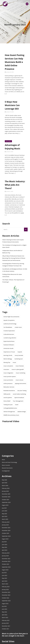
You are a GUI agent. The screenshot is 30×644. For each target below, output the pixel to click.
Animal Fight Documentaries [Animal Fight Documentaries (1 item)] (11, 317)
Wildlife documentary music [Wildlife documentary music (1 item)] (11, 415)
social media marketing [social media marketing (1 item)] (19, 394)
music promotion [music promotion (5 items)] (8, 380)
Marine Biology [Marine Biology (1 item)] (8, 359)
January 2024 (5, 556)
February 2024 (6, 553)
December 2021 (6, 626)
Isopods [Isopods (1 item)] (20, 352)
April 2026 (5, 483)
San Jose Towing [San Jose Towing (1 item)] (22, 390)
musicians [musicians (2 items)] (6, 369)
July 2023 (4, 573)
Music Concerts (6, 465)
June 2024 (4, 545)
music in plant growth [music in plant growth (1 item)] (18, 369)
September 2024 (6, 536)
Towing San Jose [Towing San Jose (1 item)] (8, 405)
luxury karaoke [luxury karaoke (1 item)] (19, 355)
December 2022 (6, 592)
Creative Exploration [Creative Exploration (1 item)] (9, 331)
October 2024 (5, 533)
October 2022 (5, 598)
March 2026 (5, 486)
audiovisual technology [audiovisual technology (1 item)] (10, 324)
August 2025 (5, 505)
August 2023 (5, 570)
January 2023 (5, 589)
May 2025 (4, 514)
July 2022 (4, 606)
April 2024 (5, 550)
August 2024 (5, 539)
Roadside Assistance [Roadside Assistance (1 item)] (9, 390)
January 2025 (5, 525)
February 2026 (6, 488)
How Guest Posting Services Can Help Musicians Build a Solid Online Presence (15, 62)
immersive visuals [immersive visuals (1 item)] (8, 348)
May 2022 (4, 612)
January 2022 (5, 623)
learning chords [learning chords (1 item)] (8, 355)
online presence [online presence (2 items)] (8, 383)
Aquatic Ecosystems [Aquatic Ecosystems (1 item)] (9, 320)
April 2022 (5, 615)
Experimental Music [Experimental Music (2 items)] (9, 341)
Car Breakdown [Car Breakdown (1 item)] (8, 327)
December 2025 (6, 494)
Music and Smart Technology (9, 462)
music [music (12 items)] (14, 362)
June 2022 (4, 609)
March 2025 (5, 519)
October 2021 (5, 629)
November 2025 (6, 497)
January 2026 (5, 491)
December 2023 (6, 559)
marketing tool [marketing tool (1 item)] (18, 359)
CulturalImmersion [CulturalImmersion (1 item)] (9, 334)
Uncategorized (6, 471)
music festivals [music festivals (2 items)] (20, 366)
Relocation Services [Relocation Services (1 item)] (9, 387)
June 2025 (4, 511)
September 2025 (6, 502)
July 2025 (4, 508)
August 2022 (5, 604)
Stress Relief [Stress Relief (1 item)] (7, 401)
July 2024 (4, 542)
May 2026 (4, 480)
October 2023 (5, 564)
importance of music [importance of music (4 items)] (9, 352)
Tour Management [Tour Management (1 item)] (18, 401)
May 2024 (4, 547)
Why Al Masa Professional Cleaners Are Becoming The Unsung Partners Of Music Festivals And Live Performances (14, 258)
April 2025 (5, 516)
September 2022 (6, 601)
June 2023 (4, 575)
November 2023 (6, 561)
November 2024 (6, 530)
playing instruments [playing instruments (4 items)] (21, 383)
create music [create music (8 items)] (18, 327)
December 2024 (6, 528)
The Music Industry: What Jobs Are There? (15, 185)
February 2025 (6, 522)
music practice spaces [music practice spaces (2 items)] (10, 376)
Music (3, 460)
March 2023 (5, 584)
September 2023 (6, 567)
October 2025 (5, 500)
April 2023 (5, 581)
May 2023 (4, 578)
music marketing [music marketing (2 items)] (20, 373)
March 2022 (5, 618)
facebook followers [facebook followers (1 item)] (9, 345)
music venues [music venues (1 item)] (19, 380)
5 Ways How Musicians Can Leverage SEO (12, 105)
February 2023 (6, 587)
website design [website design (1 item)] (22, 412)
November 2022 (6, 595)
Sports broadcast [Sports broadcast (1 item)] (19, 397)
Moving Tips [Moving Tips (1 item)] (7, 362)
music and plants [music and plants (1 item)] (8, 366)
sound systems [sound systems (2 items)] (8, 397)
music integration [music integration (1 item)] (8, 373)
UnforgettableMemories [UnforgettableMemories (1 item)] (10, 408)
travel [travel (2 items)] (17, 405)
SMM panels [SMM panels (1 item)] (7, 394)
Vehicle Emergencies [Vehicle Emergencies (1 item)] (9, 412)
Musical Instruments (7, 468)
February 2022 (6, 620)
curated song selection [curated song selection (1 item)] (10, 338)
